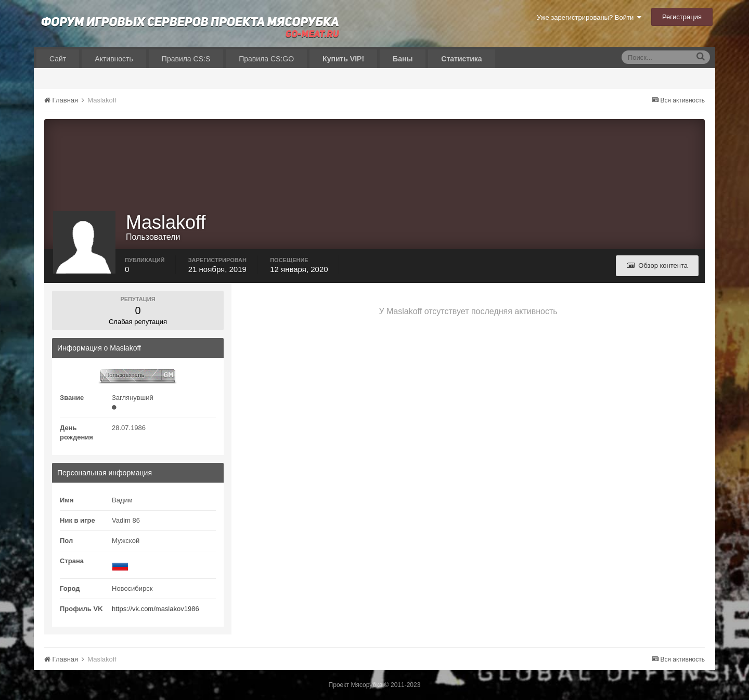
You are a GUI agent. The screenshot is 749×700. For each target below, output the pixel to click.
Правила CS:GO (266, 59)
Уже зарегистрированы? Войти (589, 17)
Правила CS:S (186, 59)
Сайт (58, 59)
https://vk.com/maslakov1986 (156, 609)
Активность (114, 59)
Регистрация (682, 17)
